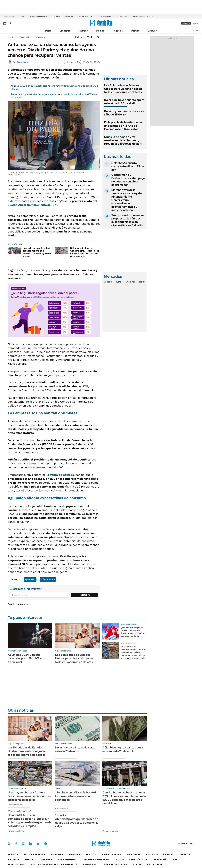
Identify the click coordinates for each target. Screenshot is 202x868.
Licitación (69, 16)
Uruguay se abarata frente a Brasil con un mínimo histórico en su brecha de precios (29, 796)
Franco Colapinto (105, 16)
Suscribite (85, 595)
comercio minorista (25, 181)
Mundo (30, 860)
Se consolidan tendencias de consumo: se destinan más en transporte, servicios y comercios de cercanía (134, 652)
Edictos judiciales (115, 865)
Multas (137, 865)
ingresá (195, 23)
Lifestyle (185, 854)
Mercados (134, 854)
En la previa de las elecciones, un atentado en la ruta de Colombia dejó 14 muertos (124, 126)
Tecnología (160, 860)
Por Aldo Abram (62, 808)
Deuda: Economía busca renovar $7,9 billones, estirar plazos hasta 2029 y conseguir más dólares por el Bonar (124, 798)
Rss (175, 860)
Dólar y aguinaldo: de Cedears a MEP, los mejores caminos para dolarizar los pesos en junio (85, 252)
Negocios (118, 31)
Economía (65, 31)
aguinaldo (40, 37)
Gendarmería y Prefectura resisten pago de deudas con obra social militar (128, 180)
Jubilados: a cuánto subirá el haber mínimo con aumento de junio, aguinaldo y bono (38, 252)
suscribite (186, 23)
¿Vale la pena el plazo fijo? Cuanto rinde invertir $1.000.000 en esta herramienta (133, 632)
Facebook (16, 844)
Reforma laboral (86, 16)
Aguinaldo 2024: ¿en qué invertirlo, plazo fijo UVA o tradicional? (25, 658)
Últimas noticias (35, 854)
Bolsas (118, 282)
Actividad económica (39, 16)
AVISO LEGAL (90, 865)
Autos (120, 860)
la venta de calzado (60, 475)
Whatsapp (46, 844)
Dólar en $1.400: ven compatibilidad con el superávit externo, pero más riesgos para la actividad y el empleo (30, 820)
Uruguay (152, 31)
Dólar (22, 16)
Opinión (135, 31)
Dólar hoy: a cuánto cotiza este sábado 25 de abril (124, 113)
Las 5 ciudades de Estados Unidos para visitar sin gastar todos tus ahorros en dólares (123, 89)
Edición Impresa (67, 860)
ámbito (11, 37)
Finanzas (83, 31)
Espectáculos (138, 860)
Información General (97, 860)
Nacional (14, 860)
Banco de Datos (112, 854)
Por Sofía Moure (15, 805)
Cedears (141, 282)
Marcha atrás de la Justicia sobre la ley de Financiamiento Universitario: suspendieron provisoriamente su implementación (127, 200)
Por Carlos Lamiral (110, 831)
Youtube (38, 844)
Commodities (129, 282)
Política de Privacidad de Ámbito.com (54, 865)
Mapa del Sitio (17, 865)
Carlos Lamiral (23, 62)
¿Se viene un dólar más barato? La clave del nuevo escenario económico (76, 796)
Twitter (9, 844)
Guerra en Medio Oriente (143, 16)
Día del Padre (48, 579)
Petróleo (56, 16)
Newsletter (196, 31)
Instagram (23, 844)
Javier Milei (122, 16)
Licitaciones (155, 865)
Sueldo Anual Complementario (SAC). (34, 205)
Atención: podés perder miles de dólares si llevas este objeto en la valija (77, 823)
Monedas (108, 282)
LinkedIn (30, 844)
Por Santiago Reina (16, 831)
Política (100, 31)
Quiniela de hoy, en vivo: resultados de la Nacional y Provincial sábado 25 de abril (123, 140)
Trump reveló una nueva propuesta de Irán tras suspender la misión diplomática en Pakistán (128, 220)
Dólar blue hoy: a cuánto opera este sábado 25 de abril (124, 102)
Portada (13, 854)
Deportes (46, 860)
